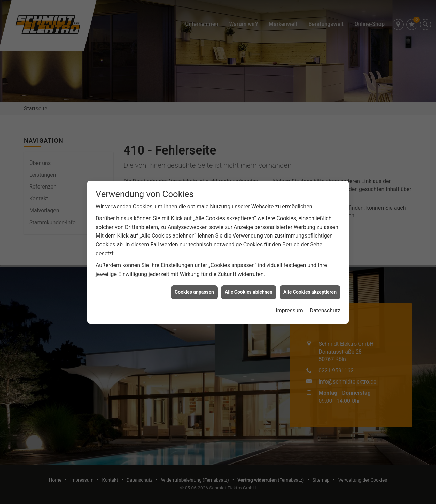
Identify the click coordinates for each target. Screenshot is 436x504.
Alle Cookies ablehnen (249, 285)
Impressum (289, 303)
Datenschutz (325, 303)
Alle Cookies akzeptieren (310, 285)
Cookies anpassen (194, 285)
